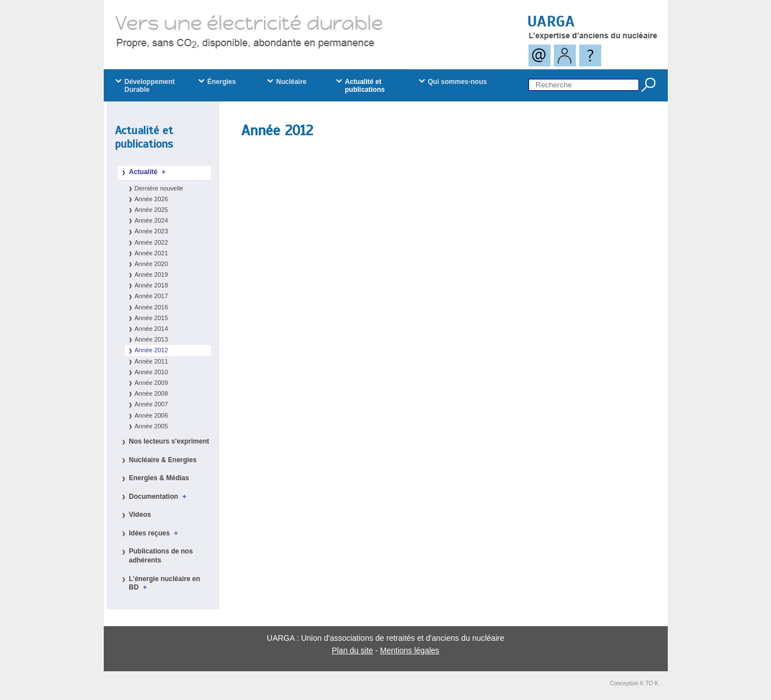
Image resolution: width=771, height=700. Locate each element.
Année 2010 (151, 372)
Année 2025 (151, 210)
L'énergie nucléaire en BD (165, 583)
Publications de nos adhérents (161, 556)
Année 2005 (151, 426)
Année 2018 (151, 285)
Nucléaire (292, 82)
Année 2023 (151, 231)
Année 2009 (151, 383)
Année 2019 (151, 274)
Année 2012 (151, 350)
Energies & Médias (159, 478)
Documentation (160, 497)
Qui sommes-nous (458, 82)
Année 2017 (151, 296)
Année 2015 (151, 318)
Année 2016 (151, 307)
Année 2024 (151, 220)
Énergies (222, 82)
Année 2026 (151, 199)
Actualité (149, 172)
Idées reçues (155, 533)
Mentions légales (410, 650)
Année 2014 (151, 329)
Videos (140, 515)
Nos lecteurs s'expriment (169, 441)
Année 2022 (151, 242)
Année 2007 (151, 404)
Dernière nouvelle (159, 188)
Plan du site (352, 650)
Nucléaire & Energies (163, 460)
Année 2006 (151, 415)
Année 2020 (151, 264)
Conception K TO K (635, 683)
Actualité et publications (144, 137)
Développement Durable (150, 86)
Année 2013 (151, 339)
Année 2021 (151, 253)
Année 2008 (151, 393)
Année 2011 (151, 361)
